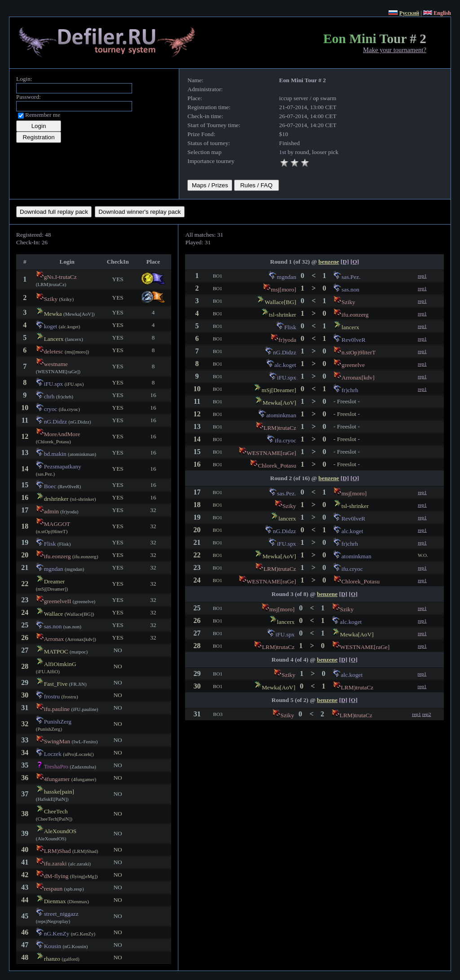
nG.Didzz (55, 422)
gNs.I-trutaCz (60, 277)
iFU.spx (54, 384)
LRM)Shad (57, 851)
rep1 (422, 276)
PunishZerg (58, 722)
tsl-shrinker (283, 315)
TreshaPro (56, 766)
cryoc (51, 409)
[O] (355, 262)
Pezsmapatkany (63, 466)
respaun (53, 889)
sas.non (53, 626)
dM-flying (56, 876)
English (442, 13)
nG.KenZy (57, 934)
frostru (52, 696)
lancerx (350, 327)
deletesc (54, 351)
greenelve (353, 365)
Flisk (50, 544)
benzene (329, 262)
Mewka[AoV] (280, 403)
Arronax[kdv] (358, 377)
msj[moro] (283, 289)
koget (51, 326)
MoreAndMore (62, 434)
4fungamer (57, 779)
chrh (49, 396)
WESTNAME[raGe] (271, 453)
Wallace (54, 614)
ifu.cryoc (286, 440)
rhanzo (52, 959)
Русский (409, 13)
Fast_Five (56, 684)
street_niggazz (61, 914)
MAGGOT (57, 524)
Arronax (54, 639)
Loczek (53, 754)
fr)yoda (287, 340)
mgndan (54, 569)
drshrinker (56, 499)
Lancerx (54, 339)
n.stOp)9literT (358, 352)
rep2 (427, 714)
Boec (50, 486)
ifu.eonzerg (57, 556)
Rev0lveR (353, 340)
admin (51, 511)
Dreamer (55, 581)
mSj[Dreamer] (279, 390)
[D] (345, 262)
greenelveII (58, 601)
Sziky (51, 299)
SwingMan (57, 741)
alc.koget (285, 365)
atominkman (281, 415)
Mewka (53, 314)
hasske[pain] (59, 792)
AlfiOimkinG (60, 664)
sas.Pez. (351, 277)
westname (56, 364)
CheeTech (56, 811)
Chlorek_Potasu (277, 466)
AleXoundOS (60, 831)
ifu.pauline (57, 709)
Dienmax (55, 901)
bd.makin (55, 454)
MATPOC (56, 651)
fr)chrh (350, 390)
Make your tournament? (395, 50)
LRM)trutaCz (280, 428)
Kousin (53, 946)
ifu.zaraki (55, 863)
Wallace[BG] (280, 302)
